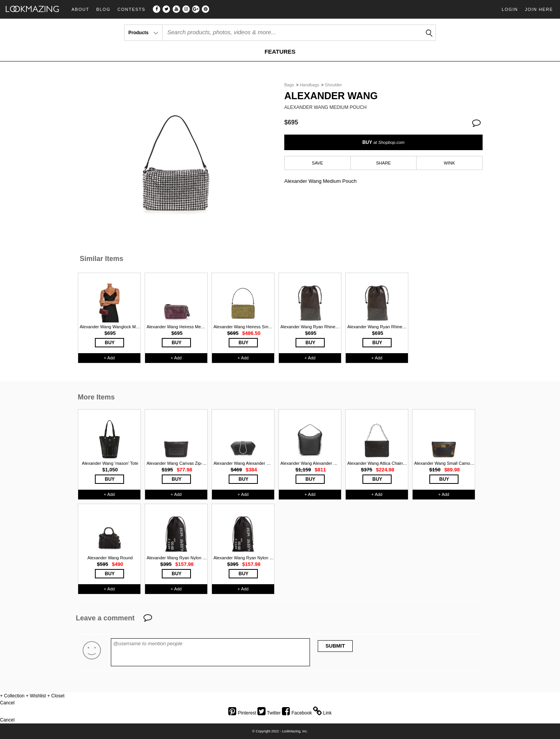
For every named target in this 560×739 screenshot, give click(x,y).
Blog (103, 10)
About (80, 10)
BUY (384, 142)
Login (510, 9)
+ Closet (56, 696)
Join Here (539, 9)
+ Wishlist (36, 696)
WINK (449, 163)
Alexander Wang (331, 96)
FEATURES (280, 52)
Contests (131, 10)
